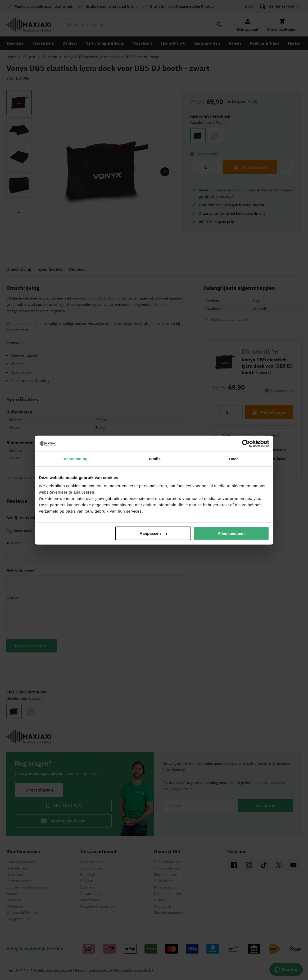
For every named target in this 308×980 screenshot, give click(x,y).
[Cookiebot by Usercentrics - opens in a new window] (246, 443)
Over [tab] (234, 459)
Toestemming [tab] (75, 459)
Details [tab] (154, 459)
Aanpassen (153, 533)
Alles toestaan (231, 533)
